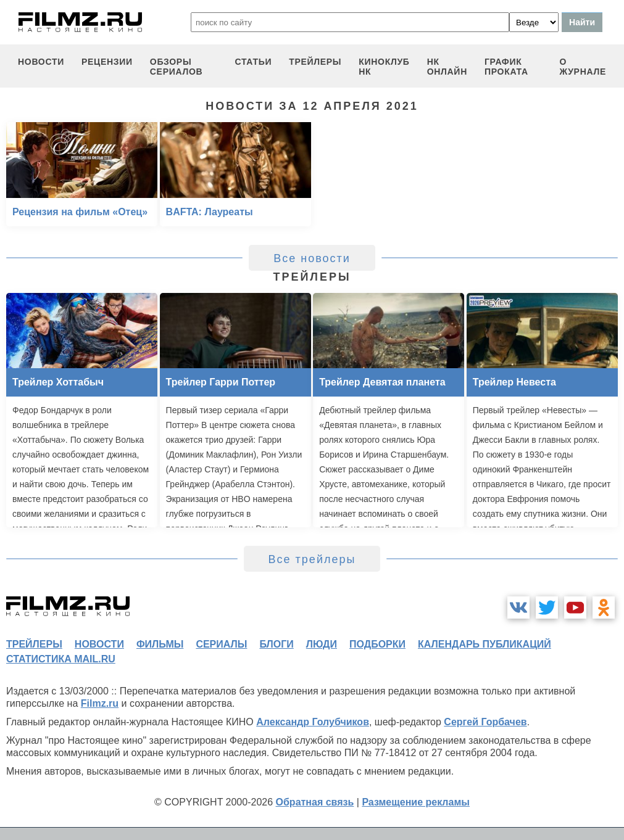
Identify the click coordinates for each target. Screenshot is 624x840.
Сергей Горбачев (485, 722)
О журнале (583, 67)
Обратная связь (315, 802)
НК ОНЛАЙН (447, 67)
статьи (253, 62)
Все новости (312, 258)
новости (41, 62)
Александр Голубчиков (313, 722)
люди (322, 644)
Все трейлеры (312, 559)
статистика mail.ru (61, 659)
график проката (506, 67)
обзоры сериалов (177, 67)
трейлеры (315, 62)
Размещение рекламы (416, 802)
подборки (377, 644)
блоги (276, 644)
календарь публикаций (485, 644)
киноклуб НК (384, 67)
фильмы (160, 644)
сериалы (221, 644)
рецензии (107, 62)
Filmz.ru (100, 703)
